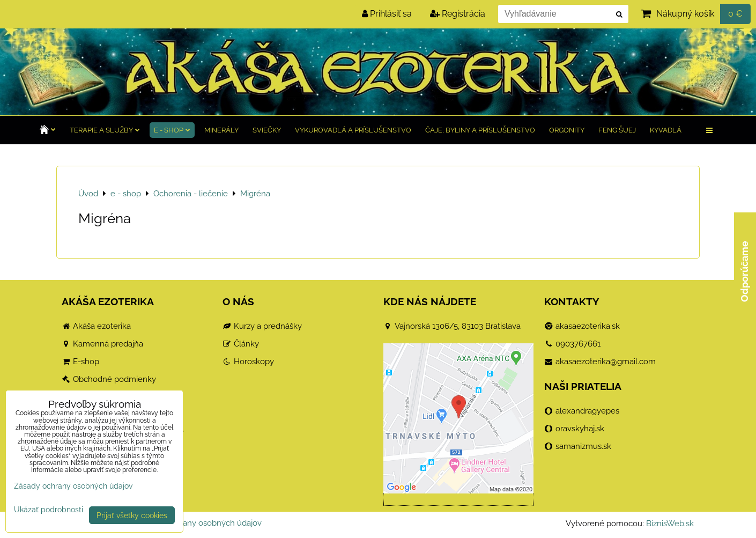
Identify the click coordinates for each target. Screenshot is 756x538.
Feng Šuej (617, 130)
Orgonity (567, 130)
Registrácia (458, 14)
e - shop (172, 130)
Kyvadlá (666, 130)
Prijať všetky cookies (132, 515)
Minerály (221, 130)
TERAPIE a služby (105, 130)
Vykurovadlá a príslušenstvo (353, 130)
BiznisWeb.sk (670, 524)
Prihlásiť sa (387, 14)
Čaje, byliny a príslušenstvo (480, 130)
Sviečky (267, 130)
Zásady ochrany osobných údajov (200, 523)
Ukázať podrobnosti (49, 510)
